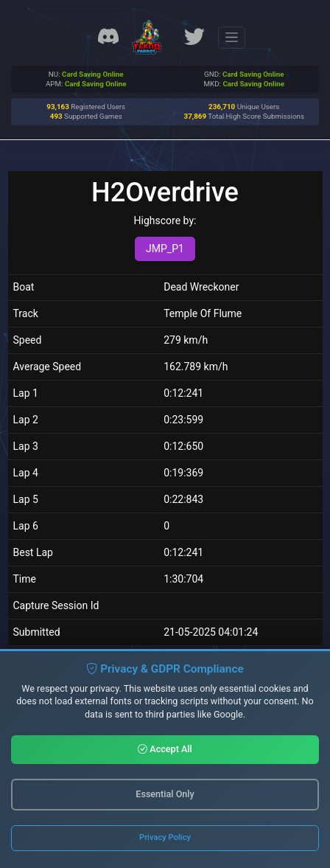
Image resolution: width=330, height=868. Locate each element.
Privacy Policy (165, 837)
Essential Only (165, 794)
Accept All (165, 749)
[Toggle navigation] (232, 38)
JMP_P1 (165, 249)
